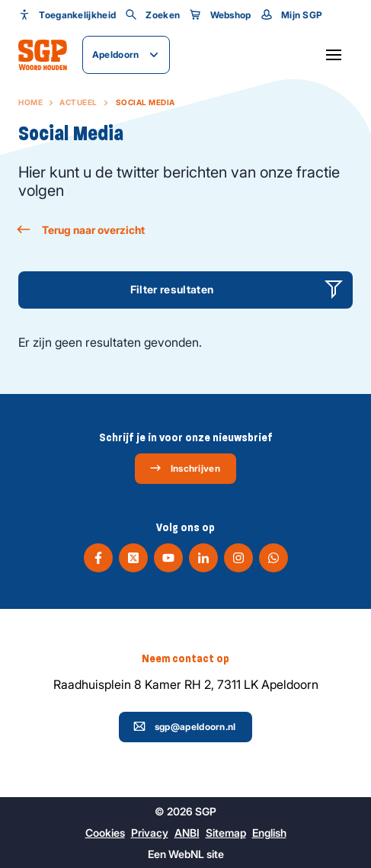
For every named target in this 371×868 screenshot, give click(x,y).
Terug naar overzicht (82, 230)
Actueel (78, 102)
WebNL (186, 854)
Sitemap (226, 833)
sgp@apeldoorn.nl (185, 726)
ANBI (187, 833)
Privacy (150, 833)
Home (30, 102)
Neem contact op (185, 658)
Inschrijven (185, 468)
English (269, 833)
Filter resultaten (172, 289)
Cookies (105, 833)
